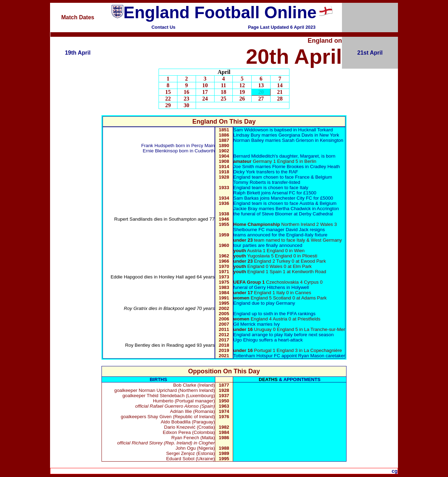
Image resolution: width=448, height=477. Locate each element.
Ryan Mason (312, 356)
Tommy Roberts (250, 182)
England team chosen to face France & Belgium (283, 177)
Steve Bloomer (277, 214)
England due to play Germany (264, 303)
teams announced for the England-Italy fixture (281, 235)
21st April (370, 53)
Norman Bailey (249, 140)
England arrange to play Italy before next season (284, 335)
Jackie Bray (246, 209)
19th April (78, 53)
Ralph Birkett (247, 193)
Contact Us (164, 27)
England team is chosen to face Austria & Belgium (285, 203)
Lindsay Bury (247, 135)
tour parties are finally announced (268, 245)
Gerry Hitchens (270, 287)
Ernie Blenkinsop (160, 151)
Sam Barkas (246, 198)
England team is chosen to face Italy (271, 188)
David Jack (297, 230)
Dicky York (244, 172)
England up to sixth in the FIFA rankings (275, 314)
